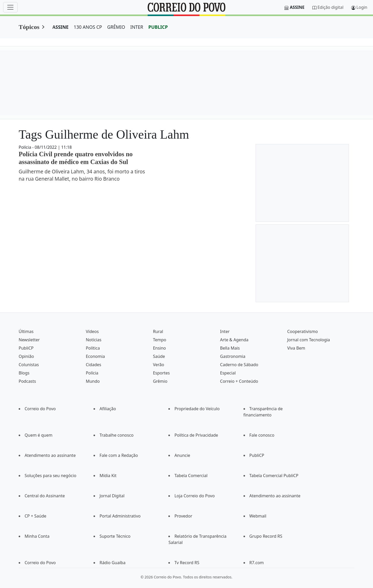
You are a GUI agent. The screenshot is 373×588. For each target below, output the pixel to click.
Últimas (26, 331)
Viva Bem (296, 348)
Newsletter (29, 340)
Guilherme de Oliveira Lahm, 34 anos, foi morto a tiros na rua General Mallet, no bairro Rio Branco (82, 175)
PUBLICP (158, 27)
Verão (158, 365)
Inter (225, 331)
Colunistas (29, 365)
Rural (158, 331)
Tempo (159, 340)
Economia (95, 356)
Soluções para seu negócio (51, 476)
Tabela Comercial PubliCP (274, 476)
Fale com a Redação (119, 455)
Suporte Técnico (115, 536)
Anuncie (182, 455)
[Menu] (10, 7)
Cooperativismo (303, 331)
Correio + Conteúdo (239, 381)
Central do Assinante (45, 496)
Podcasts (27, 381)
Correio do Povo (40, 409)
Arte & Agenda (234, 340)
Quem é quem (38, 435)
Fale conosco (262, 435)
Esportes (161, 373)
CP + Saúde (35, 516)
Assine (297, 7)
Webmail (258, 516)
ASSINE (60, 27)
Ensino (159, 348)
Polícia (92, 373)
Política (93, 348)
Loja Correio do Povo (195, 496)
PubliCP (26, 348)
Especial (228, 373)
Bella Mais (230, 348)
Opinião (26, 356)
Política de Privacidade (196, 435)
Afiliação (108, 409)
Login (362, 7)
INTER (137, 27)
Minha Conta (37, 536)
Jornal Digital (112, 496)
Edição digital (331, 7)
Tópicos (29, 27)
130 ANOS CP (88, 27)
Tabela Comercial (191, 476)
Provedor (183, 516)
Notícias (94, 340)
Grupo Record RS (266, 536)
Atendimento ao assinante (50, 455)
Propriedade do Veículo (197, 409)
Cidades (94, 365)
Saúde (159, 356)
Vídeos (92, 331)
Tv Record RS (187, 563)
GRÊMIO (116, 27)
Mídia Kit (108, 476)
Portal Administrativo (120, 516)
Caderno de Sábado (239, 365)
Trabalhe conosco (116, 435)
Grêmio (160, 381)
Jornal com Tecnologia (309, 340)
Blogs (24, 373)
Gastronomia (233, 356)
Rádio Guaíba (112, 563)
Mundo (93, 381)
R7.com (257, 563)
